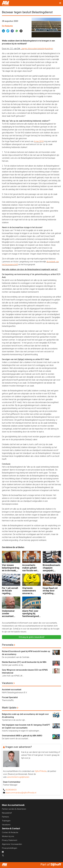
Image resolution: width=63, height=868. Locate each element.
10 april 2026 (28, 607)
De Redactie (7, 26)
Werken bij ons (8, 836)
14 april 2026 (8, 607)
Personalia (8, 645)
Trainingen (6, 821)
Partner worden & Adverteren (14, 809)
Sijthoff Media (41, 771)
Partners (5, 817)
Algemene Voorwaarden (12, 844)
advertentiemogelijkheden (18, 777)
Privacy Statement (10, 840)
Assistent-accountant (12, 690)
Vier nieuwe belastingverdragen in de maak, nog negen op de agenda (11, 568)
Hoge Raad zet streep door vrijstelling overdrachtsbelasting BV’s (52, 591)
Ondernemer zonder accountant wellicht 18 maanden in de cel (11, 614)
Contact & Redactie (10, 832)
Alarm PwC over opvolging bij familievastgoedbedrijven (31, 614)
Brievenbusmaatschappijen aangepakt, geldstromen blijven (51, 568)
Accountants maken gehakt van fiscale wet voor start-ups (30, 568)
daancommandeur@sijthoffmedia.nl (21, 793)
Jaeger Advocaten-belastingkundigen (37, 49)
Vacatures (7, 683)
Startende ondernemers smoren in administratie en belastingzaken (31, 591)
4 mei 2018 (39, 141)
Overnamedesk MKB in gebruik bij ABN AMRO (22, 736)
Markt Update (9, 708)
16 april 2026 (49, 584)
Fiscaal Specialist (10, 697)
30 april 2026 (28, 561)
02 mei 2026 (8, 561)
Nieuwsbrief (7, 813)
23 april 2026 (49, 561)
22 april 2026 (8, 584)
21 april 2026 (28, 584)
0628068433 (11, 790)
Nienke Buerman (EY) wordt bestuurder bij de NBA (24, 662)
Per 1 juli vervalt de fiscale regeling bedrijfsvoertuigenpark (11, 591)
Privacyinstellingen (10, 848)
